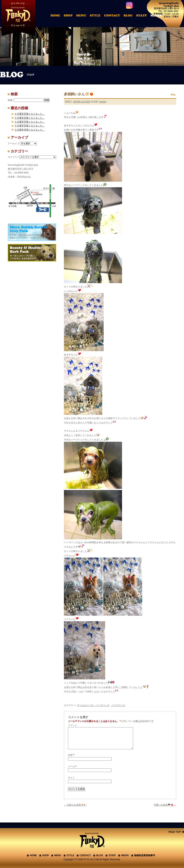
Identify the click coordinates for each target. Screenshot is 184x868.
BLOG (100, 855)
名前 (71, 755)
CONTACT (85, 855)
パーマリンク (118, 705)
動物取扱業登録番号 (145, 855)
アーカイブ (14, 144)
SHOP (46, 855)
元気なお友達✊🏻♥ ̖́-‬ (75, 805)
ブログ (130, 16)
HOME (56, 16)
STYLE (70, 855)
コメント (73, 725)
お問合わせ (114, 16)
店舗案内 (69, 16)
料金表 (82, 16)
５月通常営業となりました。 (30, 114)
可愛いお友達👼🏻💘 (165, 805)
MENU (58, 855)
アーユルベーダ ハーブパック (93, 705)
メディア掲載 (159, 16)
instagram (129, 5)
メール (72, 767)
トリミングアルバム (96, 16)
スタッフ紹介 (143, 16)
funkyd (103, 102)
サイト (71, 778)
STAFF (112, 855)
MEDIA (125, 855)
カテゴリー (14, 157)
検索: (10, 100)
